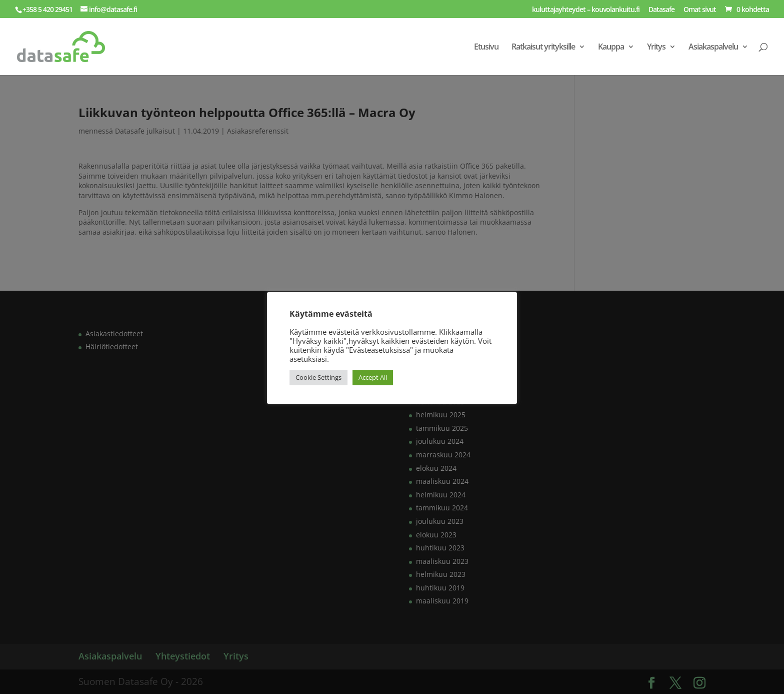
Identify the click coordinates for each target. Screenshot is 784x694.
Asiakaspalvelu (713, 48)
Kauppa (611, 48)
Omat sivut (700, 10)
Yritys (656, 48)
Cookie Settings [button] (318, 377)
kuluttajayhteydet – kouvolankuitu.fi (586, 10)
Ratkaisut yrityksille (543, 48)
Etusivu (486, 48)
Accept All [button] (373, 377)
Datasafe (661, 10)
